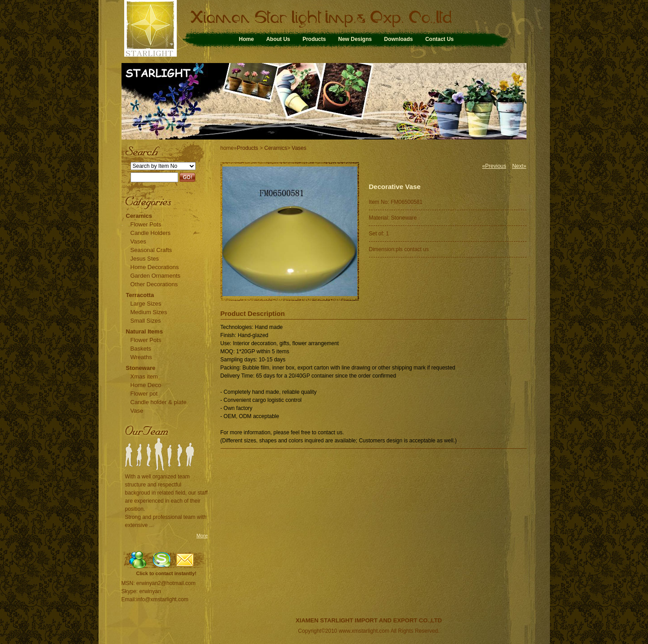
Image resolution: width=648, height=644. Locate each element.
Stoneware (141, 368)
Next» (519, 166)
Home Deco (146, 385)
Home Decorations (155, 267)
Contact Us (439, 39)
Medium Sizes (149, 312)
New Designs (355, 39)
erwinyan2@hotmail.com (166, 583)
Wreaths (141, 357)
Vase (137, 411)
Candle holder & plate (159, 402)
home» (229, 148)
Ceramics (139, 216)
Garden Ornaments (155, 276)
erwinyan (150, 591)
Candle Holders (151, 233)
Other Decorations (154, 284)
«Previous (494, 166)
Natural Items (144, 331)
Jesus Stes (145, 259)
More (202, 536)
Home (246, 39)
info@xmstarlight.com (162, 599)
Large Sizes (146, 304)
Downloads (399, 39)
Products (314, 39)
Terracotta (140, 295)
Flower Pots (146, 224)
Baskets (141, 349)
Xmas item (144, 376)
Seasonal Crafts (151, 250)
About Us (278, 39)
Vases (138, 241)
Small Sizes (146, 321)
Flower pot (144, 394)
